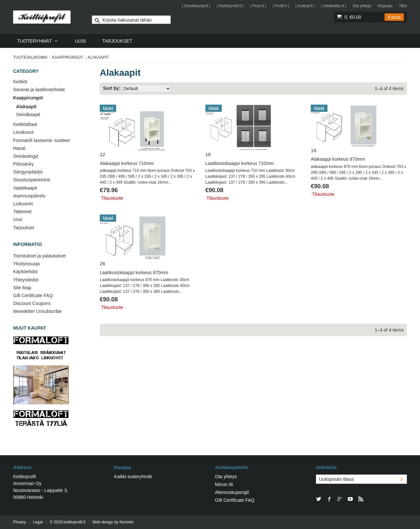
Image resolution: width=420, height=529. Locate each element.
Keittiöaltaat (25, 124)
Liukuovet (23, 204)
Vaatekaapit (25, 188)
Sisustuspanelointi (32, 180)
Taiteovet (22, 212)
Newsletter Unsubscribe (37, 311)
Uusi (18, 219)
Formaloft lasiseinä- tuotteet (42, 140)
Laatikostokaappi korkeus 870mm (134, 273)
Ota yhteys (362, 6)
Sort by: (112, 88)
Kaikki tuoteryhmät (133, 477)
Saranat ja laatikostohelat (39, 90)
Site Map (22, 288)
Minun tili (224, 484)
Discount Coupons (32, 303)
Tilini (403, 6)
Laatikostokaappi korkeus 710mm (240, 163)
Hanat (19, 148)
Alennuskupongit (232, 492)
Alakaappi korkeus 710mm (127, 163)
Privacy (20, 522)
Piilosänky (23, 164)
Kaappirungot (67, 57)
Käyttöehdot (25, 272)
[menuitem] (38, 41)
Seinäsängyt (26, 156)
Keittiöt (20, 82)
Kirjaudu (385, 6)
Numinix (126, 522)
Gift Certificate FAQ (33, 295)
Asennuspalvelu (29, 196)
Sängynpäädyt (28, 172)
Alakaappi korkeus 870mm (338, 159)
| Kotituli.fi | (305, 6)
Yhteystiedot (26, 280)
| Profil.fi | (281, 6)
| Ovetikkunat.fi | (196, 6)
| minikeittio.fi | (334, 6)
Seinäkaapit (28, 114)
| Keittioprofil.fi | (230, 6)
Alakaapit (26, 107)
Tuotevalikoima (30, 57)
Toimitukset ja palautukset (39, 256)
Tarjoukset (24, 228)
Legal (38, 522)
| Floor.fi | (258, 6)
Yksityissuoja (26, 264)
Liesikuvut (23, 132)
